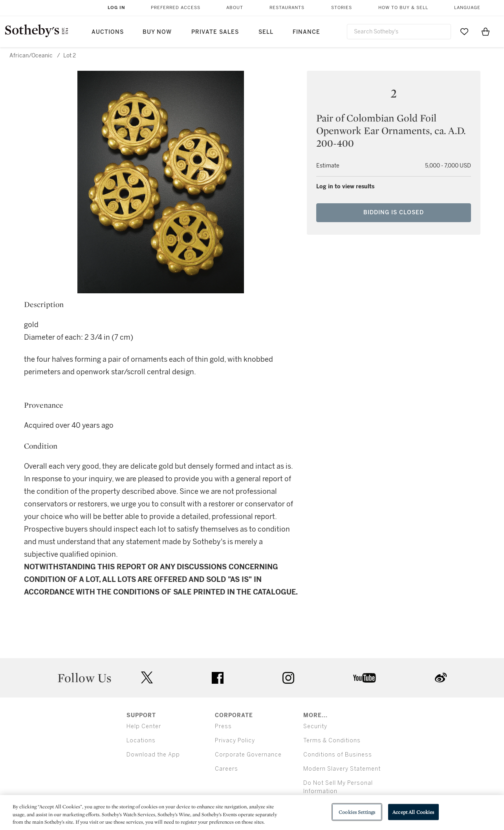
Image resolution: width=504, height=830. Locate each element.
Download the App (153, 755)
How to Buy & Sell (403, 8)
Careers (226, 769)
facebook (218, 678)
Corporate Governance (248, 755)
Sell (266, 32)
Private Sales (215, 32)
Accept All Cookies (413, 812)
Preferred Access (176, 8)
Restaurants (287, 8)
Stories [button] (342, 8)
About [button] (235, 8)
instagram (288, 678)
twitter (147, 678)
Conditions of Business (338, 755)
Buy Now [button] (157, 32)
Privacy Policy (235, 741)
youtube (365, 678)
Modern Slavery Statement (342, 769)
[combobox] (399, 32)
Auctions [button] (108, 32)
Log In (116, 8)
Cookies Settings (357, 812)
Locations (141, 741)
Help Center (144, 726)
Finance (306, 32)
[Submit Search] (442, 31)
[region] (252, 813)
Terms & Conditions (332, 741)
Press (223, 726)
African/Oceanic (31, 56)
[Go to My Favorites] (464, 31)
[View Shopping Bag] (486, 31)
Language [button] (467, 8)
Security (315, 726)
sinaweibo (441, 678)
